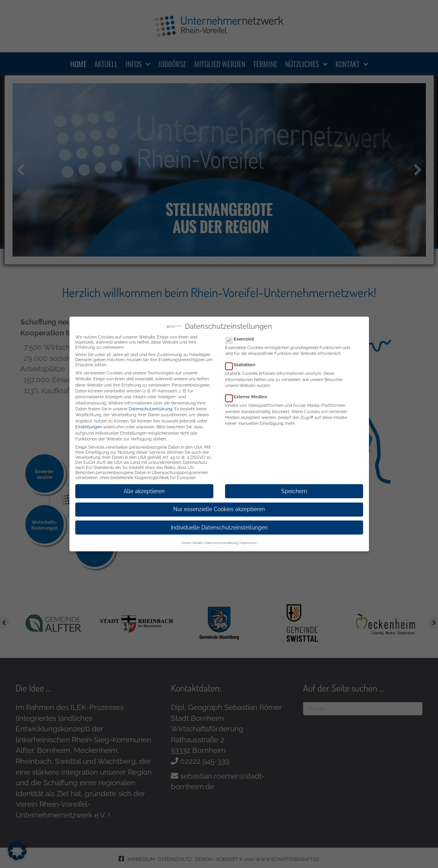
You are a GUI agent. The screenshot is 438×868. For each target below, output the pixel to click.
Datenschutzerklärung (151, 406)
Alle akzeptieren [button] (144, 488)
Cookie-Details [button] (192, 540)
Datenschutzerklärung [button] (222, 540)
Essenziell (242, 336)
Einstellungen (89, 424)
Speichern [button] (294, 488)
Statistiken (243, 362)
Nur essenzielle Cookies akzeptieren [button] (219, 506)
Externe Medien (249, 394)
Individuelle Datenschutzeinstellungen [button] (219, 524)
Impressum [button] (248, 540)
